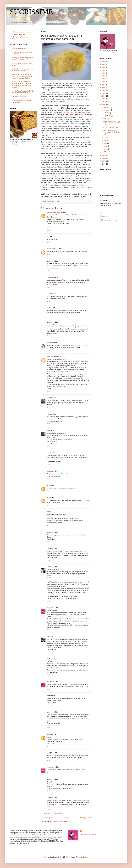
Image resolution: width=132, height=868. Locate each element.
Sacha (49, 430)
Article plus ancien (86, 818)
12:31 (48, 479)
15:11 (48, 391)
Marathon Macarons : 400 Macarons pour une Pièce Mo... (113, 123)
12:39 (48, 446)
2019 (104, 79)
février (106, 149)
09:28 (48, 791)
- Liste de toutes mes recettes (21, 32)
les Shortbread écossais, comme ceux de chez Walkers (22, 70)
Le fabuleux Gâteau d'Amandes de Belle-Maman (22, 53)
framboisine (51, 277)
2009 (104, 155)
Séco (48, 637)
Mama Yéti (50, 342)
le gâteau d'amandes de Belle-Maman (76, 113)
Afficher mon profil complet (88, 835)
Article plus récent (47, 818)
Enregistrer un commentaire (53, 814)
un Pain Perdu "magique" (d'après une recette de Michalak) (23, 92)
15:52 (48, 230)
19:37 (48, 505)
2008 (104, 158)
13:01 (48, 746)
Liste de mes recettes (19, 48)
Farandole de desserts (111, 128)
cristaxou (50, 471)
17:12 (48, 350)
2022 (104, 70)
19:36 (48, 491)
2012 (104, 99)
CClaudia (50, 294)
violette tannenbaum (54, 212)
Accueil (67, 818)
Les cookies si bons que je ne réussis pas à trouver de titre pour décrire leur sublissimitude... (23, 76)
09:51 (48, 652)
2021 (104, 73)
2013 (104, 96)
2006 (104, 164)
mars (106, 146)
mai (105, 140)
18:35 (48, 407)
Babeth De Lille (52, 249)
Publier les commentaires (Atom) (61, 821)
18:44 (48, 301)
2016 (104, 87)
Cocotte (49, 398)
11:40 (48, 675)
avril (105, 143)
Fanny (49, 414)
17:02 (48, 271)
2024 (104, 67)
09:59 (48, 424)
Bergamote (50, 608)
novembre (107, 110)
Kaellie (49, 308)
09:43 (48, 526)
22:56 (48, 542)
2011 (104, 102)
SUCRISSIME (31, 12)
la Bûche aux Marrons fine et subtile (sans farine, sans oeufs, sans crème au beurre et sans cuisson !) (22, 84)
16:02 (48, 773)
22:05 (48, 630)
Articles (104, 217)
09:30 (48, 601)
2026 (104, 62)
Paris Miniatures (52, 357)
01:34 (48, 809)
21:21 (48, 705)
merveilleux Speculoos (19, 97)
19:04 (48, 560)
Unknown (50, 734)
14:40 (48, 760)
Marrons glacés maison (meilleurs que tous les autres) (23, 59)
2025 (104, 65)
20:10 (48, 254)
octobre (106, 113)
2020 (104, 76)
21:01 (48, 316)
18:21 (48, 287)
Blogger (85, 857)
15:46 (48, 336)
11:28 (48, 689)
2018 (104, 82)
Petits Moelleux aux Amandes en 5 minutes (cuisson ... (112, 132)
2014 (104, 93)
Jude (48, 512)
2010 (104, 105)
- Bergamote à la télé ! (19, 34)
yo (47, 237)
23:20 (48, 728)
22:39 (48, 465)
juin (105, 137)
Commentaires (107, 220)
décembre (107, 107)
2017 (104, 85)
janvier (106, 152)
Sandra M (50, 567)
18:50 (48, 242)
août (105, 119)
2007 (104, 161)
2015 (104, 90)
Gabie (49, 485)
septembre (107, 116)
